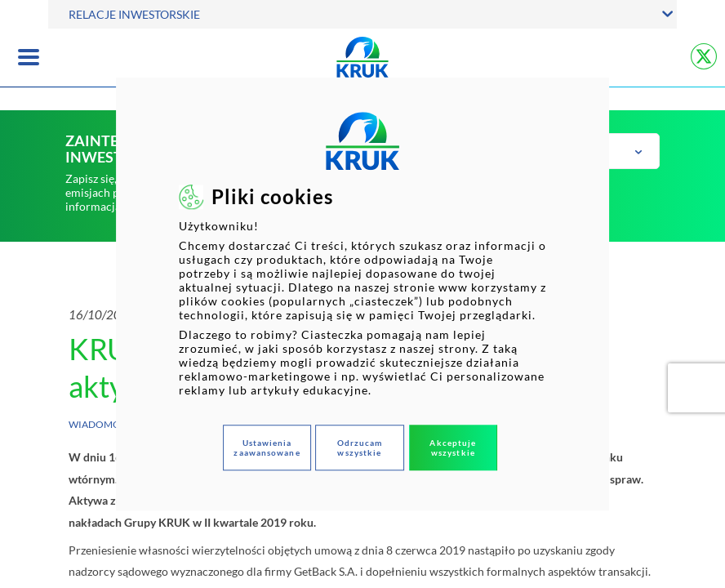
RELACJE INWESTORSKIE (134, 14)
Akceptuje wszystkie (453, 448)
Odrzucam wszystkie (360, 448)
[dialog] (362, 294)
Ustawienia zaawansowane (267, 448)
